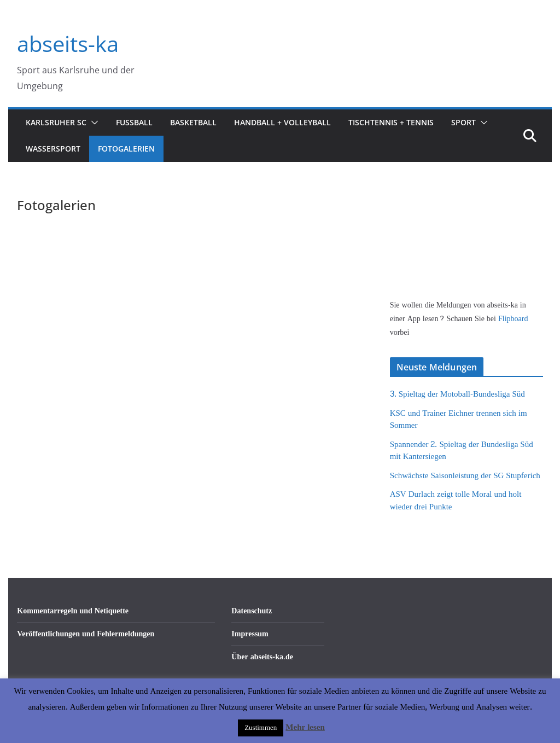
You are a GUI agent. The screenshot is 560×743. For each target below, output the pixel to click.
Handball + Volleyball (282, 122)
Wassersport (53, 149)
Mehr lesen (305, 727)
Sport (463, 122)
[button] (92, 123)
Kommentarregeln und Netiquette (73, 611)
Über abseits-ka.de (262, 657)
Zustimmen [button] (261, 728)
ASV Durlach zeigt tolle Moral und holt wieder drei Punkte (456, 501)
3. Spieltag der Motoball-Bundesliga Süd (457, 394)
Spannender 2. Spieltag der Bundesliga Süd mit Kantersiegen (462, 451)
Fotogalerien (126, 149)
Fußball (134, 122)
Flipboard (513, 319)
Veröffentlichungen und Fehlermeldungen (86, 634)
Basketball (193, 122)
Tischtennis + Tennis (391, 122)
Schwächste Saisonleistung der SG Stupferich (465, 476)
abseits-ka (68, 43)
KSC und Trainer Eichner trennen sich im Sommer (459, 420)
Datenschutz (252, 611)
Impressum (250, 634)
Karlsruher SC (56, 122)
